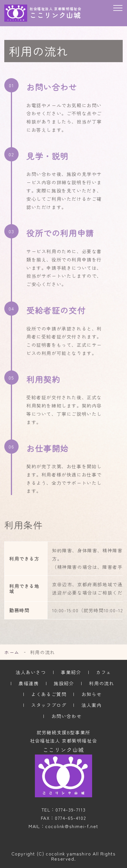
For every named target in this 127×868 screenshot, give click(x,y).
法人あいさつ (31, 672)
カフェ (104, 672)
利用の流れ (102, 683)
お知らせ (92, 694)
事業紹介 (71, 672)
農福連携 (29, 683)
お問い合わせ (67, 716)
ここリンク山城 (64, 750)
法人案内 (92, 705)
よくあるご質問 (49, 694)
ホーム (12, 652)
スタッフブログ (49, 705)
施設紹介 (64, 683)
